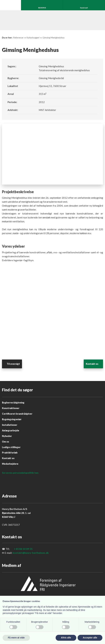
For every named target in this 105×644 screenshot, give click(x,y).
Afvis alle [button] (66, 638)
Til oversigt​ (13, 364)
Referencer (19, 38)
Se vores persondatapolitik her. (20, 473)
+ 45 (16, 549)
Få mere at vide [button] (16, 638)
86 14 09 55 (26, 549)
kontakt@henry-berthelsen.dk (31, 553)
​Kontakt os (92, 364)
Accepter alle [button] (90, 638)
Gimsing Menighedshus (53, 38)
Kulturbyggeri (33, 38)
